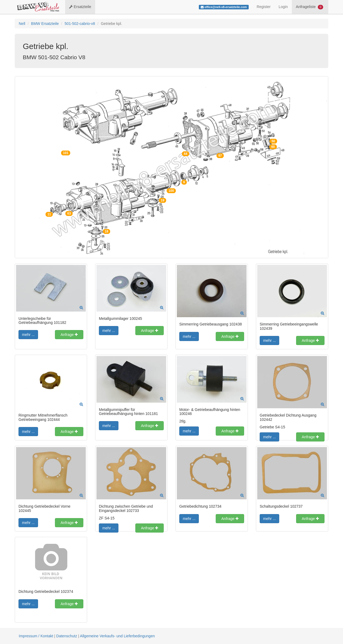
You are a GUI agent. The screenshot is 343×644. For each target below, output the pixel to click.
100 (171, 191)
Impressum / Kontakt (36, 636)
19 (163, 200)
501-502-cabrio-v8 (80, 24)
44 (186, 154)
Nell (22, 24)
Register (264, 7)
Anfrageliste (310, 7)
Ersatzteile (80, 7)
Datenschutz (67, 636)
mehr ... (28, 335)
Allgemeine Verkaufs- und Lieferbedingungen (117, 636)
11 (49, 214)
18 (107, 231)
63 (69, 214)
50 (273, 141)
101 (66, 153)
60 (273, 147)
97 (220, 156)
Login (283, 7)
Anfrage (69, 335)
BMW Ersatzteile (45, 24)
